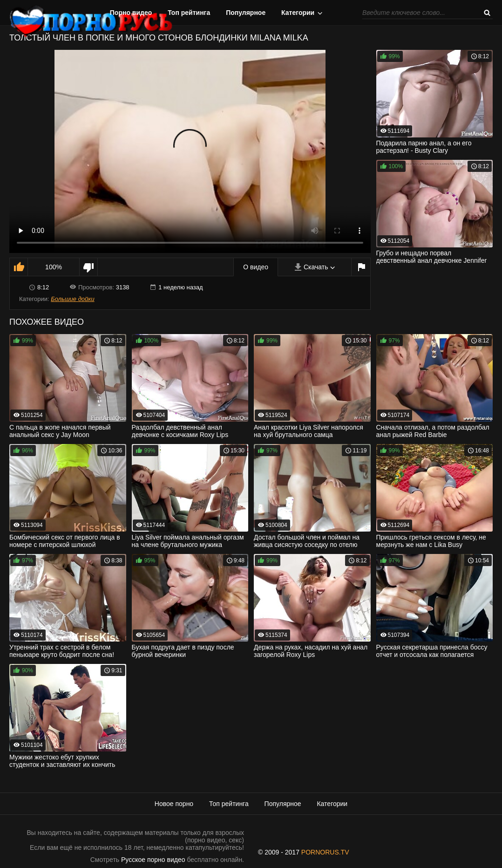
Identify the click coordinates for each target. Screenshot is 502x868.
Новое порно (174, 804)
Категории (298, 13)
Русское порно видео (153, 860)
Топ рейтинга (189, 13)
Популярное (246, 13)
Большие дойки (72, 299)
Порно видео (131, 13)
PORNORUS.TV (325, 852)
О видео (256, 267)
